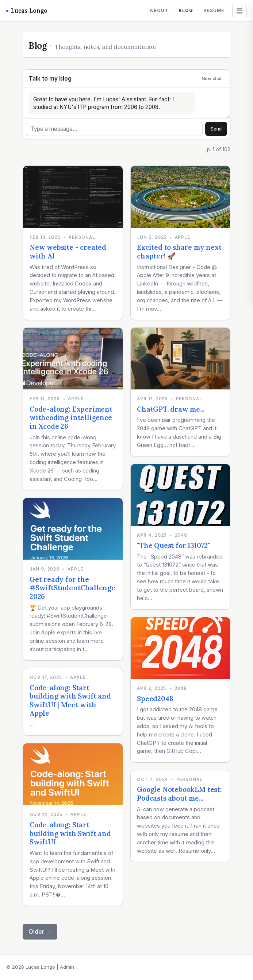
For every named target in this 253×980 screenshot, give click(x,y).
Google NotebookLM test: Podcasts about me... (179, 794)
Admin (67, 967)
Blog (186, 10)
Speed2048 (155, 699)
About (159, 10)
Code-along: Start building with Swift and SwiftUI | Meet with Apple (70, 701)
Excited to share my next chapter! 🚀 (179, 252)
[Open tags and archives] (239, 11)
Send (216, 129)
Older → (40, 932)
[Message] (114, 129)
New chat (212, 79)
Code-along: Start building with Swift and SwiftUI (70, 833)
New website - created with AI (68, 252)
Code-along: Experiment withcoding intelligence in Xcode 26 (71, 418)
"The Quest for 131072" (173, 545)
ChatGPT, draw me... (170, 409)
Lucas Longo (27, 11)
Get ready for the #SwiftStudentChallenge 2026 (72, 588)
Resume (214, 10)
